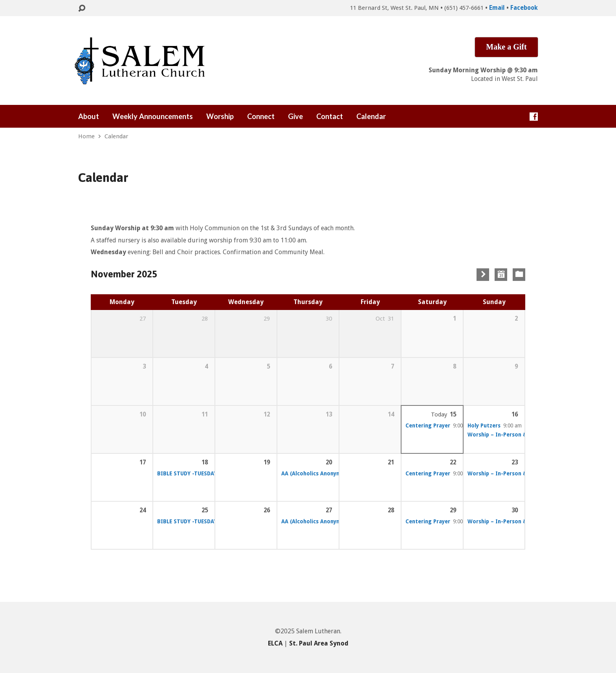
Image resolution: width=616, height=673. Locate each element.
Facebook (524, 8)
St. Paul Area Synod (319, 643)
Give (295, 116)
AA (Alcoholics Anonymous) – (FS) (325, 473)
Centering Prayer (428, 425)
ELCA (275, 643)
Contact (330, 116)
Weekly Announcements (153, 116)
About (89, 116)
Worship (220, 116)
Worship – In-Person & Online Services (518, 435)
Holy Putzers (484, 425)
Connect (261, 116)
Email (497, 8)
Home (86, 136)
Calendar (371, 116)
